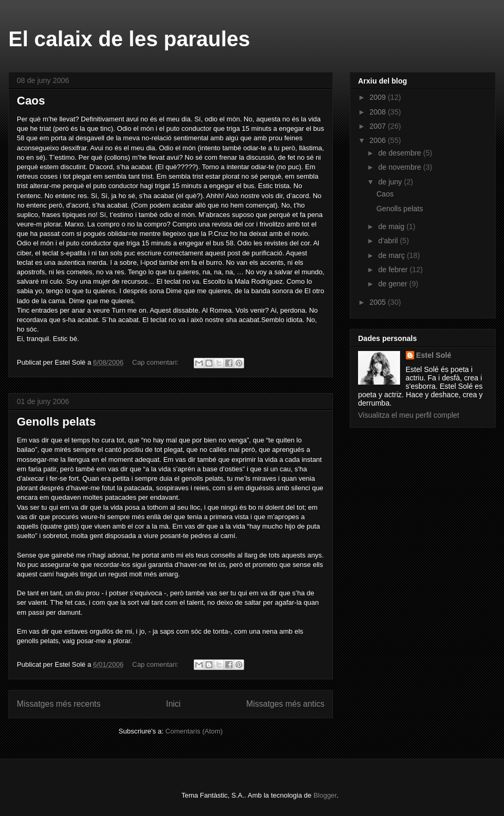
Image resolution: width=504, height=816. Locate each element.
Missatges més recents (59, 704)
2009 (379, 97)
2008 (379, 112)
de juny (391, 182)
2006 (379, 140)
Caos (31, 101)
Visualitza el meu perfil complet (409, 415)
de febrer (394, 270)
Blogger (325, 795)
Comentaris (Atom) (194, 731)
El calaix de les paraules (129, 39)
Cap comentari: (156, 362)
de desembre (401, 153)
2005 (379, 302)
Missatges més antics (285, 704)
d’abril (389, 241)
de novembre (401, 167)
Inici (173, 704)
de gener (393, 284)
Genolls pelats (56, 422)
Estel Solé (434, 355)
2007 (379, 126)
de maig (392, 226)
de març (392, 255)
